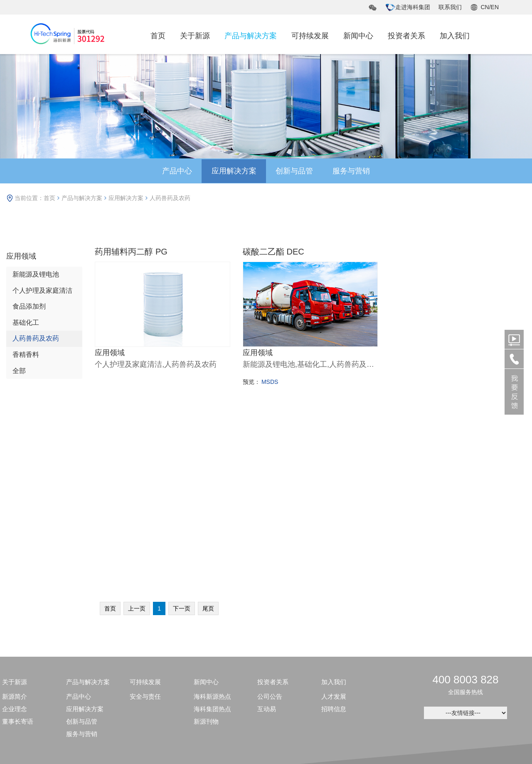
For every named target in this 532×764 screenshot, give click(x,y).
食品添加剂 (29, 306)
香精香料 (26, 355)
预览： (251, 381)
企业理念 (15, 546)
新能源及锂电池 (36, 274)
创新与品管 (295, 171)
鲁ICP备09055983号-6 (371, 723)
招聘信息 (334, 546)
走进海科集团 (408, 7)
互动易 (267, 546)
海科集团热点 (212, 546)
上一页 (137, 445)
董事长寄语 (18, 558)
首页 (158, 36)
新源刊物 (206, 558)
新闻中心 (358, 36)
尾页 (208, 445)
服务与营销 (353, 171)
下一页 (182, 445)
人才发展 (334, 533)
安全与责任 (145, 533)
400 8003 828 (465, 517)
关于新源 (195, 36)
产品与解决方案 (251, 36)
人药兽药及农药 (170, 198)
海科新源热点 (212, 533)
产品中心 (175, 171)
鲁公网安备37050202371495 (179, 723)
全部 (19, 371)
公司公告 (270, 533)
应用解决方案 (233, 171)
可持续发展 (310, 36)
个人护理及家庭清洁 (42, 291)
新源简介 (15, 533)
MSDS (270, 381)
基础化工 (26, 323)
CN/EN (490, 7)
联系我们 (450, 7)
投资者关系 (406, 36)
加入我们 (455, 36)
